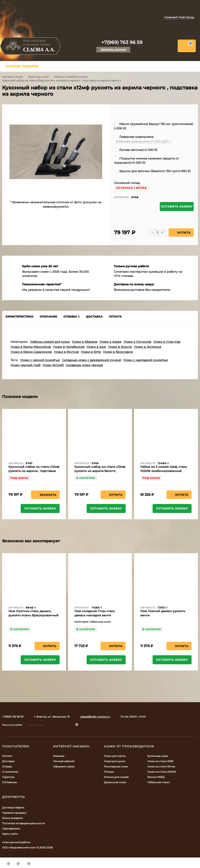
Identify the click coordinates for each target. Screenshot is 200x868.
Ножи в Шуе (96, 347)
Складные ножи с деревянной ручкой (92, 360)
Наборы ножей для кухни (71, 77)
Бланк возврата (12, 818)
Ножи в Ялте (91, 352)
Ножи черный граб (26, 365)
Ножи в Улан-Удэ (167, 342)
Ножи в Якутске (66, 352)
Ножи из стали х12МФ (162, 772)
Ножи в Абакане (85, 342)
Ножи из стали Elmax (161, 766)
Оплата (7, 756)
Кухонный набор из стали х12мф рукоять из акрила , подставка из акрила (34, 471)
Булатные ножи (158, 756)
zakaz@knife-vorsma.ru (95, 717)
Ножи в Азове (110, 342)
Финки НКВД (156, 777)
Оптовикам (9, 782)
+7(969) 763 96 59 (122, 42)
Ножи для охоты (115, 756)
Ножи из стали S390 (160, 761)
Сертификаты (11, 829)
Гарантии (8, 777)
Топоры (109, 772)
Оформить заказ (64, 766)
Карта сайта (10, 834)
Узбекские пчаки (158, 782)
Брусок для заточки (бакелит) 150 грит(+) (152, 171)
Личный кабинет (64, 761)
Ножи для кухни (115, 761)
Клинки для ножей (116, 777)
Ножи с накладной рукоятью (146, 360)
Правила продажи (14, 813)
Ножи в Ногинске (137, 342)
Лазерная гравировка (134, 137)
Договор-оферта (13, 808)
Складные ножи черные (84, 365)
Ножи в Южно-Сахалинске (31, 352)
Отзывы (7, 766)
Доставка (8, 761)
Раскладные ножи (116, 766)
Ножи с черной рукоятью (40, 360)
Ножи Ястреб (53, 365)
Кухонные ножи (38, 77)
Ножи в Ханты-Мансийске (31, 347)
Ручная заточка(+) (136, 150)
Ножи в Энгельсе (148, 347)
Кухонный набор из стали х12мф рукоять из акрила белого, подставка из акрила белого (100, 471)
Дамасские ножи (115, 782)
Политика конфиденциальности (23, 823)
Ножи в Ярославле (118, 352)
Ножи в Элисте (120, 347)
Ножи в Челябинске (69, 347)
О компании (10, 772)
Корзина (59, 756)
